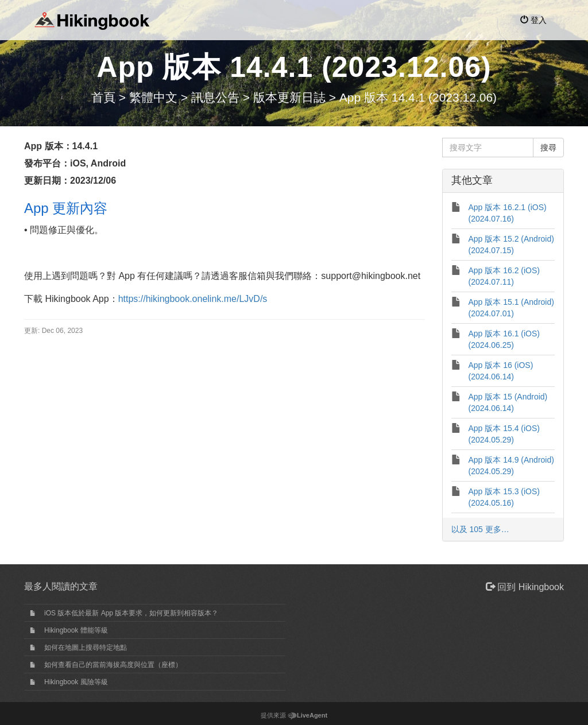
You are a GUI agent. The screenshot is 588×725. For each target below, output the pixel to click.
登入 (533, 20)
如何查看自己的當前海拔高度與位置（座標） (113, 665)
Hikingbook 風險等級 (76, 682)
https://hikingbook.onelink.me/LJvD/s (193, 299)
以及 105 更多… (480, 529)
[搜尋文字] (488, 148)
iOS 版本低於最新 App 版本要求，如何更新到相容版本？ (131, 613)
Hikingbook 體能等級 (76, 630)
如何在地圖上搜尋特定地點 (86, 648)
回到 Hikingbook (525, 587)
